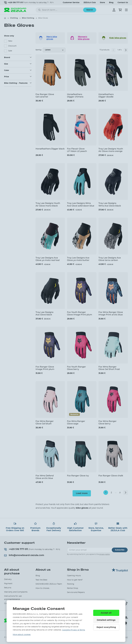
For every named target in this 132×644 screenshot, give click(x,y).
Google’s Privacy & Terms (74, 630)
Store (102, 3)
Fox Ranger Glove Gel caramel (45, 95)
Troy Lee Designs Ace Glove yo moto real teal (48, 259)
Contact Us (123, 3)
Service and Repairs (76, 592)
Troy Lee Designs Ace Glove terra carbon (110, 259)
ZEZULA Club (90, 3)
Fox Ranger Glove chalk (111, 476)
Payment (8, 584)
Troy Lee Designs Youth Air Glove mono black (48, 204)
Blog (111, 3)
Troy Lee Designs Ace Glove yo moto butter (78, 259)
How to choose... (43, 588)
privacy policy (105, 554)
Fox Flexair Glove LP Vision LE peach (77, 150)
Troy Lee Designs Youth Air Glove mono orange (111, 150)
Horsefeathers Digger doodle (106, 95)
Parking (71, 584)
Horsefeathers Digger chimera (75, 95)
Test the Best (41, 580)
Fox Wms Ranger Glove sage (76, 422)
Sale (10, 51)
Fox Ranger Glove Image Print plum (45, 368)
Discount (12, 46)
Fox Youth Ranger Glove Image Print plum (80, 313)
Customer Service (71, 3)
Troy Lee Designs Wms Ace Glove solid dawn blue (81, 204)
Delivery (8, 579)
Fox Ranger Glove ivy (78, 476)
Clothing (14, 18)
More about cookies (22, 635)
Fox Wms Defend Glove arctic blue (45, 477)
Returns (8, 588)
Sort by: (39, 50)
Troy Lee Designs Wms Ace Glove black (110, 204)
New (10, 41)
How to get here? (75, 580)
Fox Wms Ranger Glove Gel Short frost (109, 368)
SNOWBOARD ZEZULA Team (49, 584)
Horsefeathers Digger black (50, 149)
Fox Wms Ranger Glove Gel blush (45, 422)
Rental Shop (73, 588)
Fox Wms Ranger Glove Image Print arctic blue (111, 313)
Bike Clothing (28, 18)
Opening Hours (74, 576)
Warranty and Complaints (16, 592)
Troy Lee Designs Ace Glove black (44, 313)
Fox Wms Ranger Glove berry (108, 422)
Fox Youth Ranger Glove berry (76, 368)
